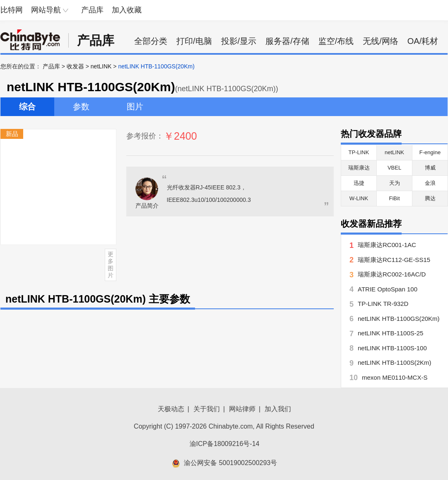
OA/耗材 (423, 41)
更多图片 (111, 264)
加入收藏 (127, 10)
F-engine (430, 152)
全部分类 (151, 41)
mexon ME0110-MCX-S (395, 377)
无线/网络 (381, 41)
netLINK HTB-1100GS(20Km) (399, 319)
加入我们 (278, 409)
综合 (27, 107)
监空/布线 (336, 41)
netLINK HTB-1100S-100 (392, 348)
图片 (135, 107)
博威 (430, 168)
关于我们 (207, 409)
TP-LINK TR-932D (383, 304)
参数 (81, 107)
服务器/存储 (287, 41)
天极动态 (171, 409)
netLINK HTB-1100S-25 (390, 333)
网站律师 (242, 409)
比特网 (12, 10)
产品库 (92, 10)
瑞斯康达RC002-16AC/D (392, 274)
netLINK (101, 66)
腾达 (430, 198)
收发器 (75, 66)
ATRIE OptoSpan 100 (388, 289)
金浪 (430, 183)
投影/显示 (239, 41)
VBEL (394, 168)
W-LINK (359, 198)
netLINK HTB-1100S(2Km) (395, 362)
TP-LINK (359, 152)
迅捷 (359, 183)
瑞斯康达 (359, 168)
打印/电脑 (194, 41)
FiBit (395, 198)
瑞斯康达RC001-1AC (387, 245)
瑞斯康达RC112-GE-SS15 (394, 260)
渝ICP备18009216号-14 (225, 444)
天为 (395, 183)
